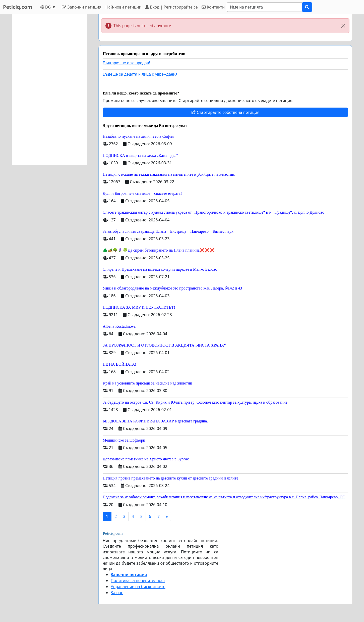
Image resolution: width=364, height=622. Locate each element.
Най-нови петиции (124, 7)
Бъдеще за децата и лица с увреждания (140, 74)
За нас (117, 593)
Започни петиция (81, 7)
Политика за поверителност (138, 581)
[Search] (264, 7)
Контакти (213, 7)
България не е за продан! (126, 63)
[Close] (343, 26)
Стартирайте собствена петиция (225, 112)
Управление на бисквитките (138, 587)
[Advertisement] (49, 90)
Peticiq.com (18, 7)
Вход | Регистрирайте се (171, 7)
